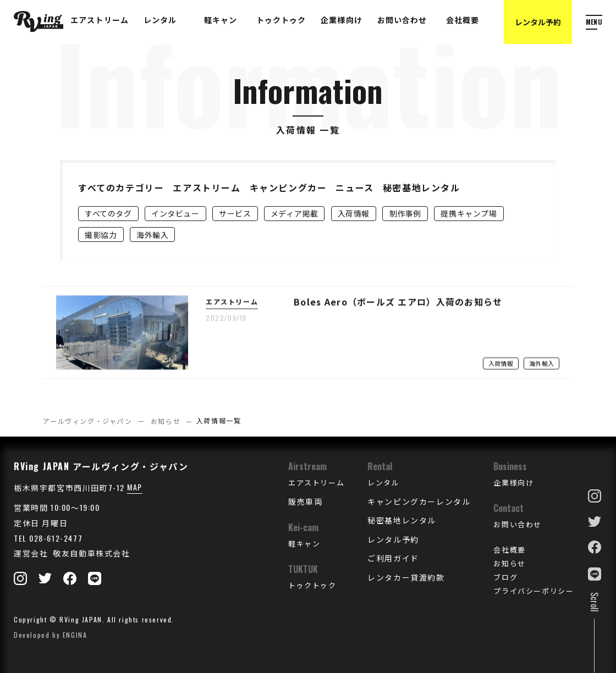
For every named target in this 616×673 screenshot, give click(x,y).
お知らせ (166, 421)
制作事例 (405, 213)
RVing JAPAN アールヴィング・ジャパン (101, 466)
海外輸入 (152, 235)
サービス (235, 213)
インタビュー (175, 213)
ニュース (354, 187)
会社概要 (509, 549)
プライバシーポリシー (533, 591)
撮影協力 (101, 235)
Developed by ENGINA (50, 635)
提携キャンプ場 (469, 213)
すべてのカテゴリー (121, 187)
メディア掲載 (294, 213)
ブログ (505, 577)
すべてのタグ (108, 213)
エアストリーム (207, 187)
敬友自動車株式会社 (90, 553)
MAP (135, 487)
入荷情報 (354, 213)
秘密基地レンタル (422, 187)
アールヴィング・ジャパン (87, 421)
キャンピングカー (288, 187)
